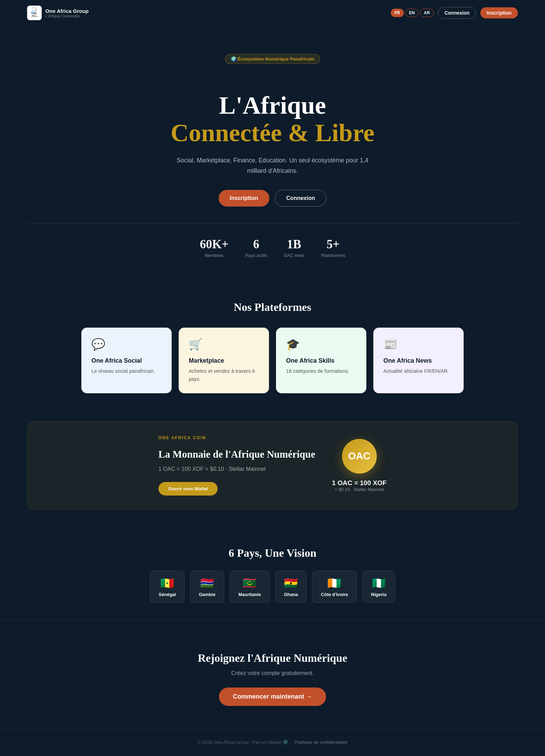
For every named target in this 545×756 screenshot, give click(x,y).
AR (427, 13)
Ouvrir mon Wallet (188, 489)
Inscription (499, 13)
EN (412, 13)
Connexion (457, 13)
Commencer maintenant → (272, 697)
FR (397, 13)
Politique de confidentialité (321, 742)
